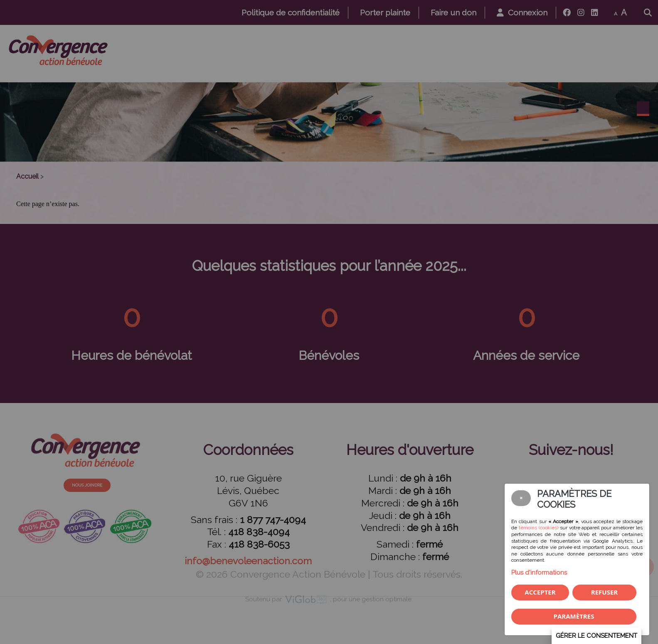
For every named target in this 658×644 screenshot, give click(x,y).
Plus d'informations (539, 573)
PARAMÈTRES (574, 616)
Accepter (540, 592)
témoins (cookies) (538, 528)
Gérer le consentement (596, 636)
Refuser (604, 592)
